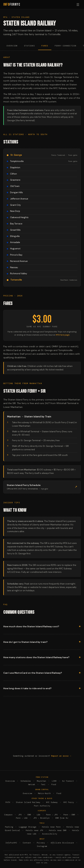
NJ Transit (68, 781)
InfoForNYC (11, 843)
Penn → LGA (22, 818)
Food (54, 784)
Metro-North (44, 793)
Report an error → (61, 756)
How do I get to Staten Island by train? (25, 642)
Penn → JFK (52, 815)
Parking (9, 827)
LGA (39, 815)
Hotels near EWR (58, 830)
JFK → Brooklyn (41, 818)
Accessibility (50, 834)
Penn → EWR (69, 815)
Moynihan (41, 781)
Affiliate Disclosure (62, 843)
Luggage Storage (28, 827)
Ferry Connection (65, 46)
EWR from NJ (62, 818)
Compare (8, 815)
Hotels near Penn (51, 827)
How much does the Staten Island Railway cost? (31, 626)
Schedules (26, 781)
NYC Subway (52, 802)
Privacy (41, 843)
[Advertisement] (42, 727)
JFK (20, 815)
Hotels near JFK (35, 830)
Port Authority (42, 806)
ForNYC (12, 5)
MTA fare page (63, 335)
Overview (12, 46)
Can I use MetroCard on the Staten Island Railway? (33, 673)
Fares (45, 46)
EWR (29, 815)
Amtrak (32, 784)
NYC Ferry (69, 802)
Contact (27, 843)
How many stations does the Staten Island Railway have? (36, 657)
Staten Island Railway (28, 802)
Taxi (43, 784)
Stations (29, 46)
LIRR (54, 781)
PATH (8, 802)
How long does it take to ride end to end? (27, 688)
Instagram (42, 846)
